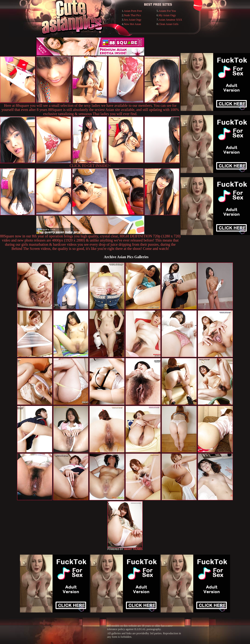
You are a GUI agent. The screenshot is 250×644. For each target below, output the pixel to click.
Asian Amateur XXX (170, 20)
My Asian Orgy (167, 15)
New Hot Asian (132, 24)
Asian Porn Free (133, 11)
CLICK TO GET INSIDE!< (90, 166)
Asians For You (167, 11)
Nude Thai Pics (132, 15)
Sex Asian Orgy (133, 20)
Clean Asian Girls (168, 24)
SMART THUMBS (133, 549)
